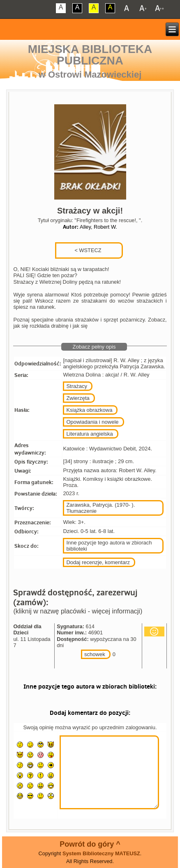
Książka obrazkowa (89, 410)
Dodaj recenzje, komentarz (98, 562)
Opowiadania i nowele (92, 422)
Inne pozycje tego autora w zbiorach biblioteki (109, 546)
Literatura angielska (89, 434)
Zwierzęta (78, 398)
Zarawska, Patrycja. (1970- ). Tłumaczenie (100, 508)
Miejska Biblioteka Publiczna (90, 55)
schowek (95, 654)
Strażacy (77, 386)
